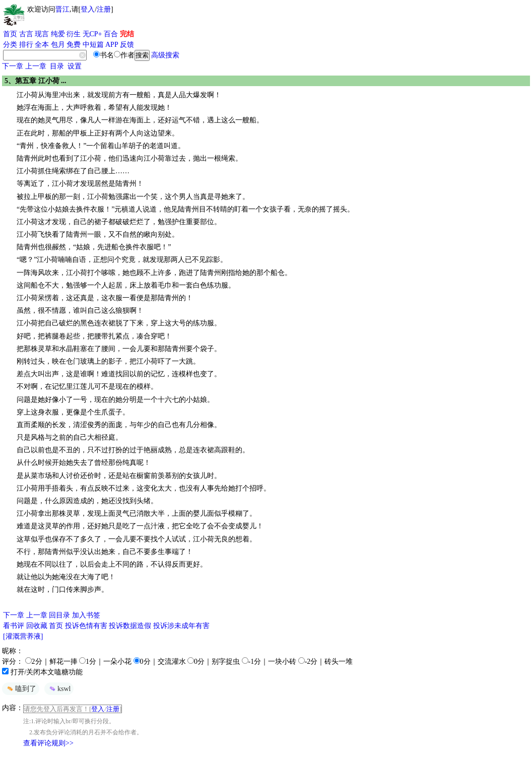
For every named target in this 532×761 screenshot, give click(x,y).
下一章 (13, 66)
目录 (57, 66)
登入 (88, 9)
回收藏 (37, 626)
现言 (42, 34)
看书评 (14, 626)
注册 (104, 9)
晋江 (62, 9)
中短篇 (93, 45)
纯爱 (58, 34)
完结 (127, 34)
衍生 (74, 34)
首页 (10, 34)
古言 (26, 34)
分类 (10, 45)
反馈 (127, 45)
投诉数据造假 (130, 626)
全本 (42, 45)
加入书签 (86, 615)
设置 (75, 66)
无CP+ (92, 34)
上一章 (36, 66)
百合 (111, 34)
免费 (74, 45)
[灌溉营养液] (23, 636)
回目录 (59, 615)
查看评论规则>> (48, 743)
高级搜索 (165, 55)
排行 (26, 45)
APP (112, 45)
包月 (58, 45)
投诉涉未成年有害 (181, 626)
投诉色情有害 (86, 626)
